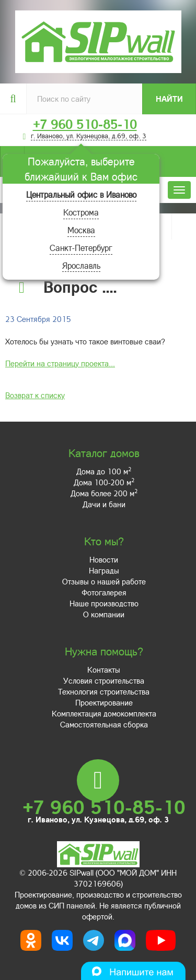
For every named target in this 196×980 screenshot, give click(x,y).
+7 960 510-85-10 (85, 124)
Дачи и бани (104, 504)
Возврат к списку (35, 395)
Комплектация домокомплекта (104, 713)
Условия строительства (104, 680)
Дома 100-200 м (104, 482)
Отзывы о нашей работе (104, 581)
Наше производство (104, 603)
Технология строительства (104, 691)
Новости (104, 559)
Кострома (81, 212)
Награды (104, 570)
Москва (81, 230)
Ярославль (81, 265)
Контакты (104, 670)
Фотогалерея (104, 592)
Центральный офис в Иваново (81, 194)
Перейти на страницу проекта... (60, 363)
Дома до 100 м (104, 471)
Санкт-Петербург (81, 248)
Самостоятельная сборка (104, 724)
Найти (169, 99)
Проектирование (104, 702)
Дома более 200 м (104, 493)
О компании (104, 614)
